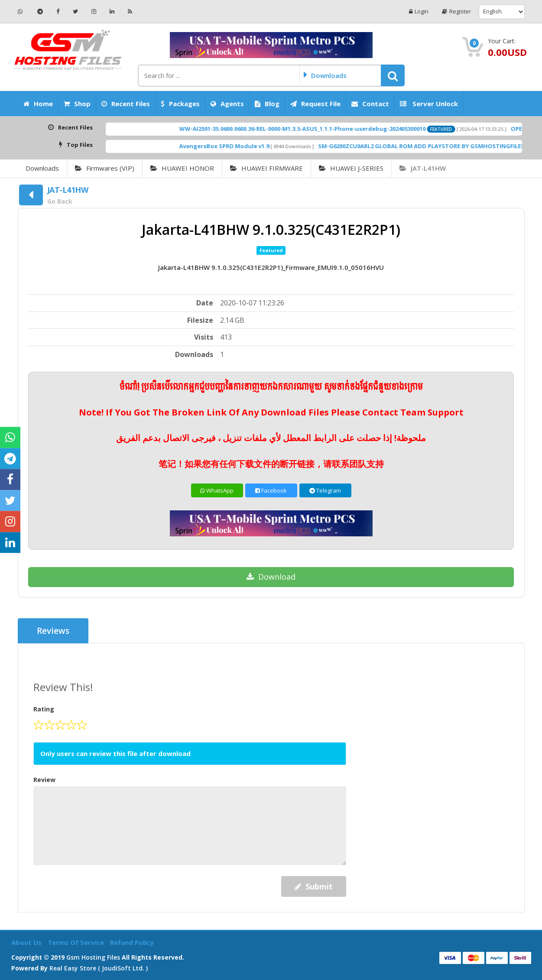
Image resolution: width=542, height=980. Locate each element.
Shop (77, 104)
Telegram (325, 490)
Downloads (42, 168)
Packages (180, 104)
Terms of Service (77, 942)
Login (419, 11)
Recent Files (126, 104)
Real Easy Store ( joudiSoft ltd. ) (99, 968)
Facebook (271, 490)
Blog (267, 104)
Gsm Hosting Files (93, 957)
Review (44, 780)
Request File (315, 104)
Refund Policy (132, 942)
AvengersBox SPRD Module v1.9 (243, 146)
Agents (227, 104)
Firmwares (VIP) (105, 168)
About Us (27, 942)
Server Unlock (429, 104)
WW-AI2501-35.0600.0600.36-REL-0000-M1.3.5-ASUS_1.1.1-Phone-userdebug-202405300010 (321, 129)
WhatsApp (217, 490)
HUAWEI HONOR (182, 168)
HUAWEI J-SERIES (351, 168)
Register (456, 11)
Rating (44, 709)
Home (38, 104)
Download (271, 577)
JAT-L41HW (423, 168)
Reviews (53, 631)
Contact (370, 104)
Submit (314, 886)
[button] (393, 75)
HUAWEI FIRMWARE (266, 168)
